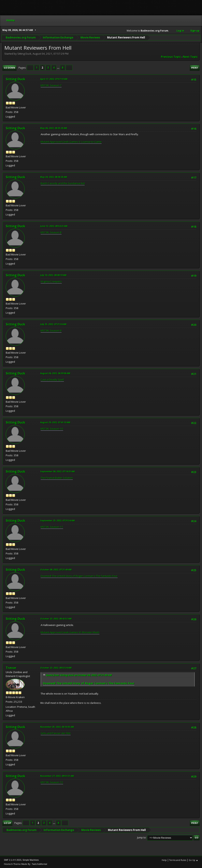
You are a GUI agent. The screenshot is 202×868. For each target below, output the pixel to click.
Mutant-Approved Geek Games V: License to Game (71, 142)
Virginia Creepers (51, 281)
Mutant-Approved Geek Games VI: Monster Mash (70, 632)
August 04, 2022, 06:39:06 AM (55, 373)
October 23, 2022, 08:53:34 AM (56, 668)
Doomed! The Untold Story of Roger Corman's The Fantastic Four (79, 576)
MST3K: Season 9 (51, 331)
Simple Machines (31, 860)
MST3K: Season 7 (51, 85)
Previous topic (171, 57)
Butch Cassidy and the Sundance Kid (63, 183)
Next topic (190, 57)
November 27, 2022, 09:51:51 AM (57, 776)
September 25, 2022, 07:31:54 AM (58, 520)
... (58, 68)
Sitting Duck (15, 79)
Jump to (141, 837)
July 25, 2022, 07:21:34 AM (53, 324)
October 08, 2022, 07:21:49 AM (56, 570)
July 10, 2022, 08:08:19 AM (53, 275)
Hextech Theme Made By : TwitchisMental (26, 864)
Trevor (11, 668)
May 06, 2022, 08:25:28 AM (54, 128)
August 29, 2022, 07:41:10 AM (55, 422)
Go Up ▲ (193, 860)
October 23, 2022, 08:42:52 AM (56, 619)
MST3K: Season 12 (52, 782)
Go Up (7, 823)
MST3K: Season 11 (52, 527)
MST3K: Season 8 (51, 232)
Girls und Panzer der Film (56, 733)
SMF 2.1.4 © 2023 (13, 860)
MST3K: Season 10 (52, 429)
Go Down (9, 68)
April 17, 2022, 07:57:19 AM (54, 79)
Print (195, 68)
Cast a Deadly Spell (52, 380)
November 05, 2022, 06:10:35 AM (57, 727)
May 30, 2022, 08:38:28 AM (54, 177)
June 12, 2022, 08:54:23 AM (54, 226)
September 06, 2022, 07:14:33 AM (58, 471)
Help (164, 860)
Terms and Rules (178, 860)
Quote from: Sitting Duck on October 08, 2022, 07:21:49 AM (79, 675)
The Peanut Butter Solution (57, 478)
